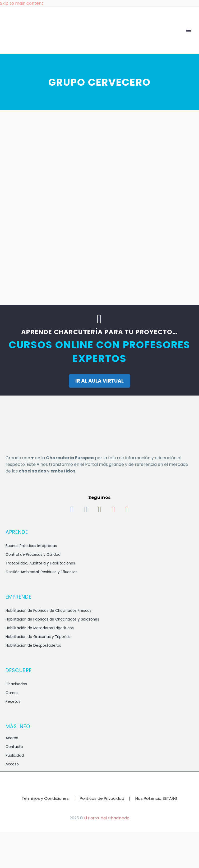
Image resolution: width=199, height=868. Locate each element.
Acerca (12, 738)
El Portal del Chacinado (107, 818)
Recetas (13, 702)
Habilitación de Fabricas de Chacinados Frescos (48, 611)
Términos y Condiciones (45, 799)
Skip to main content (22, 3)
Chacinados (16, 684)
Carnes (12, 693)
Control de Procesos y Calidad (33, 555)
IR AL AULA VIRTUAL (99, 381)
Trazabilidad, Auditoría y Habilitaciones (40, 563)
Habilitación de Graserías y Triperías (38, 637)
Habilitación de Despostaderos (33, 646)
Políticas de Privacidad (102, 799)
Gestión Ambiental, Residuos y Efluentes (41, 572)
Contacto (14, 747)
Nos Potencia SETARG (156, 799)
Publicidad (15, 756)
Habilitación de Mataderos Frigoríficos (40, 628)
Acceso (12, 764)
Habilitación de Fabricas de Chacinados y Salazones (52, 619)
